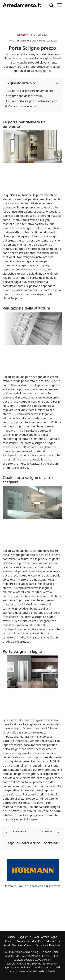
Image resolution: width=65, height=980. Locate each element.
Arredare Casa (35, 941)
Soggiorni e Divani (28, 937)
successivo (49, 832)
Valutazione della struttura (25, 96)
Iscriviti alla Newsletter (49, 945)
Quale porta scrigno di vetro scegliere (33, 101)
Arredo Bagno (49, 937)
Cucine (12, 937)
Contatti (29, 945)
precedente (16, 832)
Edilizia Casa (53, 941)
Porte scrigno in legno (23, 106)
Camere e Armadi (15, 941)
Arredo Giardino (13, 945)
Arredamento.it (22, 5)
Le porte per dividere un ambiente (31, 91)
